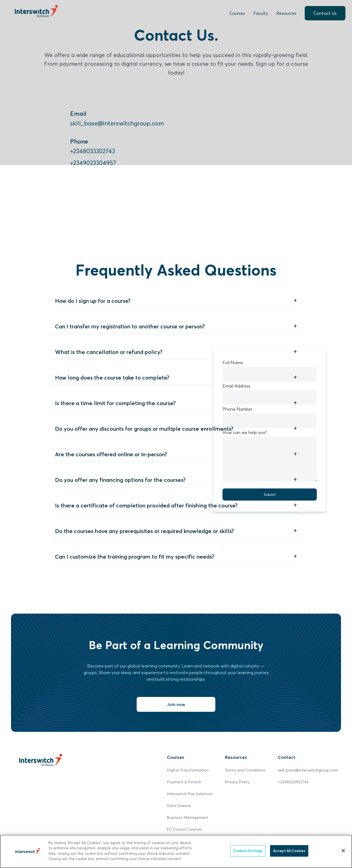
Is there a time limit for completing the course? (115, 403)
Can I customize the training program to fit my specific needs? (135, 557)
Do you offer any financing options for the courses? (120, 480)
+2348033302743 (93, 151)
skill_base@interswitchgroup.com (117, 123)
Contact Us (325, 13)
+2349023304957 (93, 163)
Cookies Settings (248, 851)
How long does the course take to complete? (112, 378)
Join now (176, 704)
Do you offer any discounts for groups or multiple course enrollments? (144, 429)
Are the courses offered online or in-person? (111, 454)
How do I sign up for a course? (93, 301)
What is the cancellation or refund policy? (109, 352)
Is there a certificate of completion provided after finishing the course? (146, 506)
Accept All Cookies (289, 851)
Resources (286, 13)
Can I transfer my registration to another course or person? (130, 326)
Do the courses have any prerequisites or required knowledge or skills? (145, 531)
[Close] (343, 851)
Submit (270, 495)
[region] (176, 851)
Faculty (261, 13)
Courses (237, 13)
